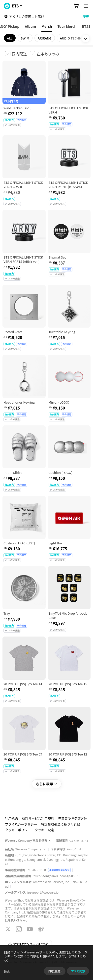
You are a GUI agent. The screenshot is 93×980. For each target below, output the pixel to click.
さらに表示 (47, 784)
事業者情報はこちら (59, 870)
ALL (10, 38)
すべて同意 (78, 971)
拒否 (7, 971)
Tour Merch (67, 26)
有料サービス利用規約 (38, 818)
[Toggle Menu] (86, 6)
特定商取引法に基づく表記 (61, 824)
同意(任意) (55, 971)
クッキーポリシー (18, 830)
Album (30, 26)
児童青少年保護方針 (73, 818)
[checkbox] (16, 54)
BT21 (86, 26)
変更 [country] (86, 17)
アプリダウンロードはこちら (28, 944)
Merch (47, 26)
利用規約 (11, 818)
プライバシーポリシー (21, 824)
